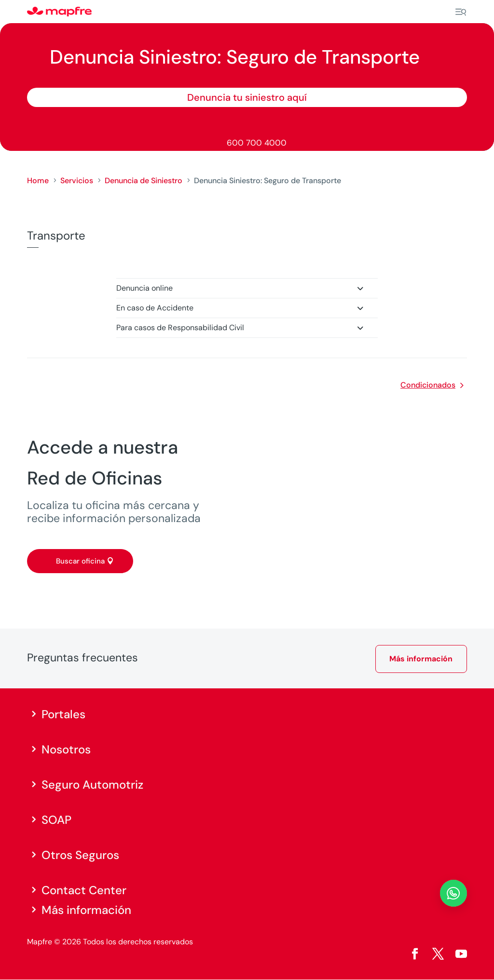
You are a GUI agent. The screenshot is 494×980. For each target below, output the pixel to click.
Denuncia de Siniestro (144, 181)
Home (38, 181)
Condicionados (428, 385)
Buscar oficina (80, 561)
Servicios (77, 181)
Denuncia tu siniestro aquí (247, 97)
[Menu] (461, 12)
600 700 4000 (257, 143)
